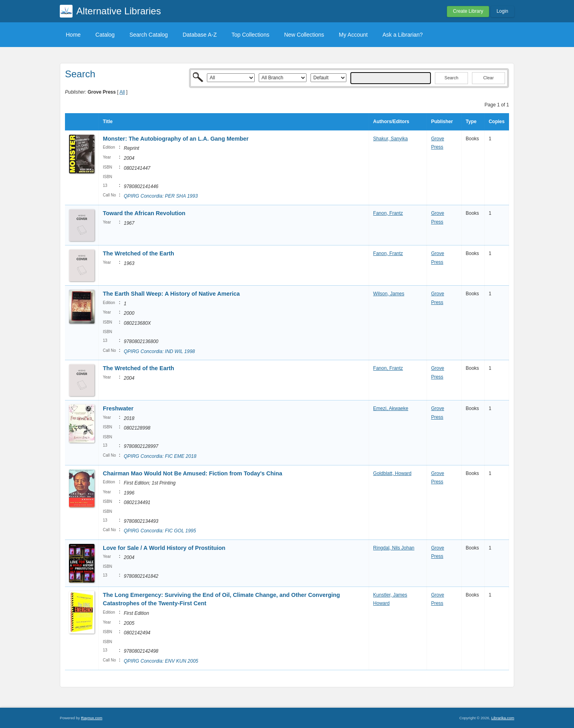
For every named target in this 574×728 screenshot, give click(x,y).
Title (108, 122)
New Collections (304, 35)
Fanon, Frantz (388, 213)
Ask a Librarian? (402, 35)
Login (502, 11)
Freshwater (118, 408)
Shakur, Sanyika (390, 139)
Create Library (468, 11)
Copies (497, 122)
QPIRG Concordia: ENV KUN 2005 (161, 661)
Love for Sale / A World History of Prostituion (164, 548)
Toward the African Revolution (144, 213)
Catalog (105, 35)
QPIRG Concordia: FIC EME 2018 (160, 456)
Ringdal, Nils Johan (394, 548)
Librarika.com (503, 718)
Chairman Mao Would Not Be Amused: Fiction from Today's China (193, 473)
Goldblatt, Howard (392, 473)
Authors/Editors (391, 122)
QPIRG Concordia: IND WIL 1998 (159, 351)
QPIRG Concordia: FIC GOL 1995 (160, 531)
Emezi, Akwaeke (391, 408)
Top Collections (251, 35)
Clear (488, 78)
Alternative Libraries (119, 11)
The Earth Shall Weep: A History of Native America (171, 294)
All (122, 92)
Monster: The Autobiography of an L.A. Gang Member (176, 139)
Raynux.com (91, 718)
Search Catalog (149, 35)
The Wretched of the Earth (139, 253)
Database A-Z (200, 35)
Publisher (442, 122)
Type (471, 122)
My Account (353, 35)
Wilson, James (389, 294)
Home (73, 35)
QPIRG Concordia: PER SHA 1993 (161, 196)
